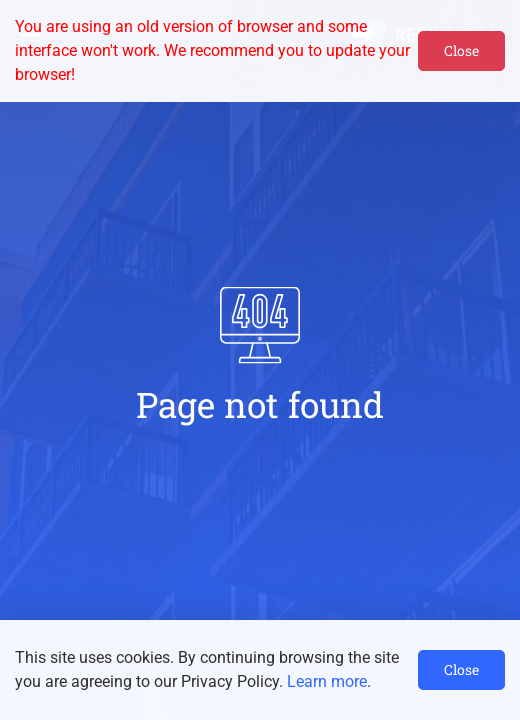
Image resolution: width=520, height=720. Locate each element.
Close (461, 50)
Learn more (327, 681)
